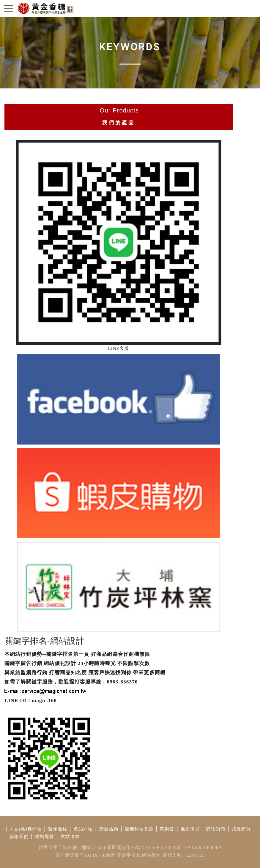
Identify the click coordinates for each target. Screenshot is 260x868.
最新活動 (109, 829)
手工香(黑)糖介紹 (23, 829)
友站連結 (70, 837)
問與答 (167, 829)
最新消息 (190, 829)
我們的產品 (119, 123)
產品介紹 (83, 829)
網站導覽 (45, 837)
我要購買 (241, 829)
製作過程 (58, 829)
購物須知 (216, 829)
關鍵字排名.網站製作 (139, 855)
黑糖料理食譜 (139, 829)
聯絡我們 (19, 837)
